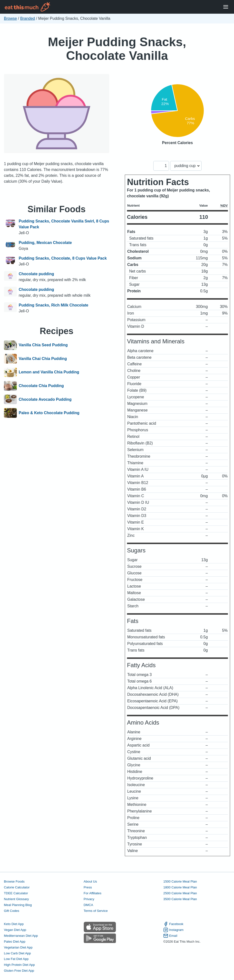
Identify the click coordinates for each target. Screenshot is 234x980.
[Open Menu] (226, 7)
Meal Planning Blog (18, 905)
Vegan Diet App (15, 930)
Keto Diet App (14, 924)
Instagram (173, 930)
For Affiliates (93, 893)
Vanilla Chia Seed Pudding (43, 345)
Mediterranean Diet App (21, 936)
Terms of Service (96, 911)
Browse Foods (14, 881)
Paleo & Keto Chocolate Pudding (49, 413)
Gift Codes (12, 911)
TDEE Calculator (16, 893)
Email (170, 936)
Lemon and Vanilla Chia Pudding (49, 372)
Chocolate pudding (36, 274)
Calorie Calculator (17, 887)
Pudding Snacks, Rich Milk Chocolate (54, 305)
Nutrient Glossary (16, 899)
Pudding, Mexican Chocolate (45, 243)
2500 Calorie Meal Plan (180, 893)
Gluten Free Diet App (19, 971)
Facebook (173, 924)
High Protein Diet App (19, 965)
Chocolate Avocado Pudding (45, 400)
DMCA (88, 905)
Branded (28, 18)
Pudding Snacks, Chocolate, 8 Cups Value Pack (63, 258)
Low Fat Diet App (16, 959)
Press (88, 887)
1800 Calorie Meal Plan (180, 887)
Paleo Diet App (15, 942)
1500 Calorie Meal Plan (180, 881)
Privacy (89, 899)
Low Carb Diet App (17, 953)
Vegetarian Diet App (18, 947)
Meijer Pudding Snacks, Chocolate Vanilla (117, 49)
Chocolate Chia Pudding (41, 386)
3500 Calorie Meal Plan (180, 899)
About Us (90, 881)
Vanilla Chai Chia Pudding (43, 359)
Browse (10, 18)
